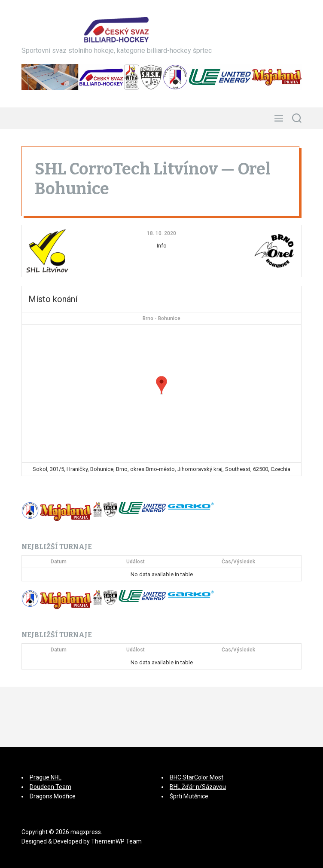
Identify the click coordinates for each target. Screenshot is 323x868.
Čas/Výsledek (238, 562)
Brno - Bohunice (161, 318)
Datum (59, 562)
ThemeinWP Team (116, 841)
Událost (136, 562)
